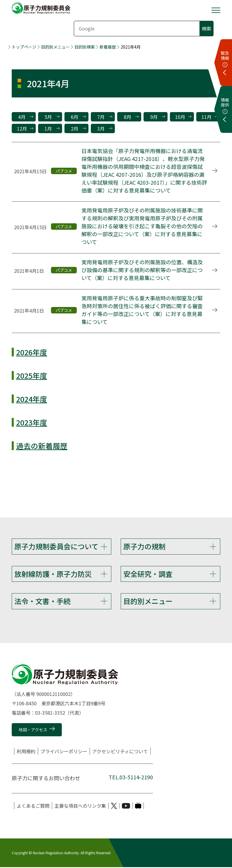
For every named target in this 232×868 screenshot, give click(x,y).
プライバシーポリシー (64, 752)
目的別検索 (85, 47)
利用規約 (26, 752)
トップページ (24, 47)
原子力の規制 (144, 546)
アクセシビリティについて (120, 752)
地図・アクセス (33, 730)
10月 (180, 117)
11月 (207, 117)
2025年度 (32, 375)
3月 (101, 128)
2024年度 (32, 399)
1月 (48, 128)
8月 (128, 117)
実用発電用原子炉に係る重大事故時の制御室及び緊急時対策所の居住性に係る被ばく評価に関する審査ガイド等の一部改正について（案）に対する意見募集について (142, 310)
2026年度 (32, 352)
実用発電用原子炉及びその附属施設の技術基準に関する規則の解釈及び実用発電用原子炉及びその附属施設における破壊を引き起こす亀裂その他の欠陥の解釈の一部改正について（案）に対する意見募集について (142, 226)
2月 (75, 128)
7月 (101, 117)
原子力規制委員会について (56, 546)
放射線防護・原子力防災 (53, 574)
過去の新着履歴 (42, 446)
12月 (22, 128)
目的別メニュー (55, 47)
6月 (75, 117)
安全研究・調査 (148, 574)
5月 (48, 117)
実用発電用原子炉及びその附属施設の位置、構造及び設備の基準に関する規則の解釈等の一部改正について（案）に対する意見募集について (142, 270)
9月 (154, 117)
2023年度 (32, 422)
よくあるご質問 (33, 807)
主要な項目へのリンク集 (80, 807)
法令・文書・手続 (42, 602)
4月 (22, 117)
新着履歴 (108, 47)
